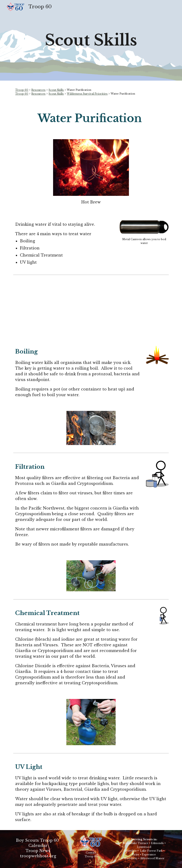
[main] (91, 40)
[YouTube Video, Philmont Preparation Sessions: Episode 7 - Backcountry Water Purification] (91, 308)
